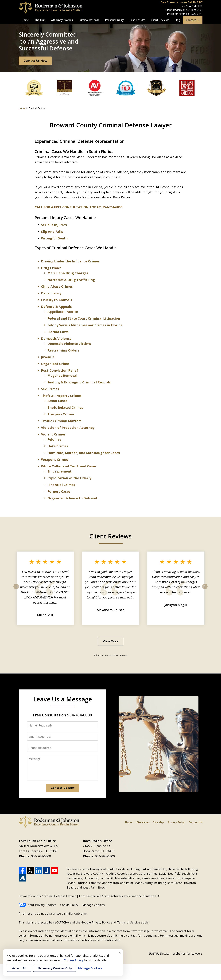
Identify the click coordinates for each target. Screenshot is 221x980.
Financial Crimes (61, 485)
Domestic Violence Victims (69, 344)
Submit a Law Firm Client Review (111, 655)
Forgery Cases (59, 491)
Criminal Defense (89, 20)
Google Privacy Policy (96, 922)
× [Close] (120, 953)
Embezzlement (60, 471)
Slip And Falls (52, 232)
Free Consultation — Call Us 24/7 (182, 2)
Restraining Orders (63, 350)
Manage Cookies (93, 905)
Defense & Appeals (56, 307)
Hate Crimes (58, 446)
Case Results (137, 20)
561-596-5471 (194, 14)
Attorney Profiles (62, 20)
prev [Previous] (16, 589)
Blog (177, 20)
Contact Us (193, 20)
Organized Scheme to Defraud (72, 498)
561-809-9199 (194, 10)
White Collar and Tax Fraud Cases (69, 466)
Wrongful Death (54, 238)
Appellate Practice (63, 312)
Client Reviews (160, 20)
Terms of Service (128, 922)
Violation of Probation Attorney (68, 428)
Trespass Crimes (61, 414)
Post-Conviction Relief (60, 370)
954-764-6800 (194, 6)
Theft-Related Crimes (65, 407)
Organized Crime (55, 364)
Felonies (54, 439)
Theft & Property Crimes (61, 396)
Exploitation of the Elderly (69, 478)
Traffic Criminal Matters (61, 421)
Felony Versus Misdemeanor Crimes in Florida (85, 325)
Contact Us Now (35, 61)
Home (25, 20)
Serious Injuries (54, 225)
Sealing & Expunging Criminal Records (79, 382)
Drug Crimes (51, 268)
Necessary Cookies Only (55, 968)
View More (111, 641)
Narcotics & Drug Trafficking (71, 280)
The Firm (40, 20)
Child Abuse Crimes (57, 286)
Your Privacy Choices (37, 905)
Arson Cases (57, 401)
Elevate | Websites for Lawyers (175, 954)
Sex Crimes (50, 389)
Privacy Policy (176, 822)
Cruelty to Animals (57, 300)
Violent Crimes (53, 434)
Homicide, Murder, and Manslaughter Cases (84, 453)
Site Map (159, 822)
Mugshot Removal (62, 376)
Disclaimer (143, 822)
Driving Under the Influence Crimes (70, 261)
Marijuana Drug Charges (68, 273)
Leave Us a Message (63, 699)
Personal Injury (114, 20)
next (205, 589)
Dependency (51, 293)
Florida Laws (58, 332)
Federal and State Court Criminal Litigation (84, 318)
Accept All (19, 968)
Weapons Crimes (55, 460)
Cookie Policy (69, 905)
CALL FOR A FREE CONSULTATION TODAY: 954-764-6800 (78, 207)
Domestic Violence (56, 339)
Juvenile (48, 357)
